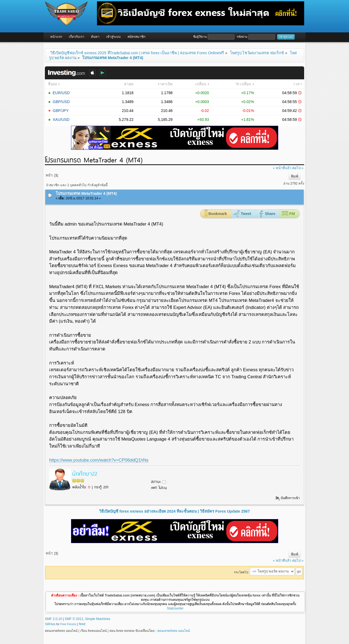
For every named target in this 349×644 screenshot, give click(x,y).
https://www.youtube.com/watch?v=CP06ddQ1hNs (99, 460)
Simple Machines (98, 619)
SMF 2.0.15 (53, 619)
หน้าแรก (56, 37)
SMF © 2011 (74, 619)
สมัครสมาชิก (136, 37)
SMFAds (50, 624)
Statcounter (175, 608)
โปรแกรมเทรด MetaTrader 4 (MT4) (86, 193)
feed (82, 624)
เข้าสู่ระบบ (113, 37)
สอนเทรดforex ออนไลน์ (174, 631)
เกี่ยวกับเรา (77, 37)
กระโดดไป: (241, 572)
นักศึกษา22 (85, 473)
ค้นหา (95, 37)
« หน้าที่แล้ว (282, 168)
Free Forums (68, 624)
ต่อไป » (298, 168)
